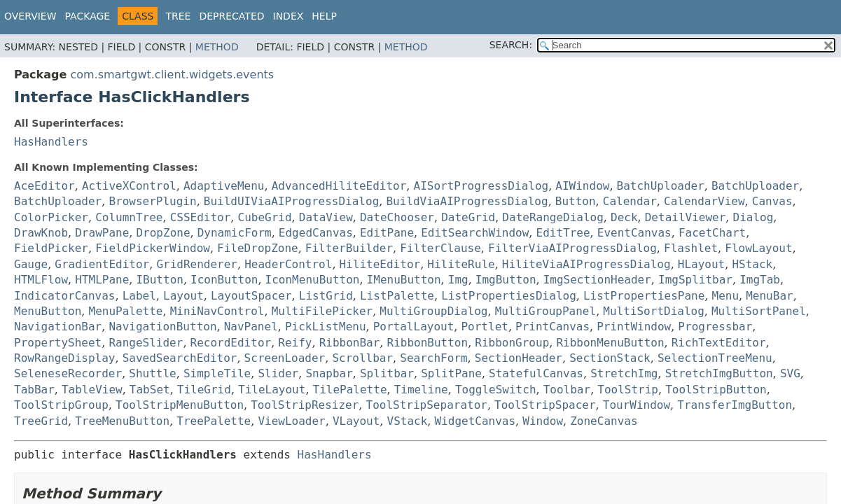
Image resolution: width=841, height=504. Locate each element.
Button (576, 201)
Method (217, 47)
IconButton (224, 280)
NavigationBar (58, 327)
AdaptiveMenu (224, 186)
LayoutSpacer (251, 296)
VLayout (356, 421)
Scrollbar (362, 358)
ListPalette (397, 296)
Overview (30, 16)
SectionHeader (519, 358)
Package (88, 16)
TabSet (150, 390)
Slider (278, 373)
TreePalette (214, 421)
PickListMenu (326, 327)
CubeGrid (265, 217)
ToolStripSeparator (427, 405)
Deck (624, 217)
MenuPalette (126, 311)
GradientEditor (102, 264)
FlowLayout (758, 248)
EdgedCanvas (316, 233)
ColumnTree (129, 217)
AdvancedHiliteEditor (339, 186)
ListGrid (326, 296)
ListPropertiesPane (644, 296)
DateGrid (468, 217)
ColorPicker (51, 217)
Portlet (484, 327)
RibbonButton (428, 343)
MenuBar (769, 296)
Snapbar (329, 373)
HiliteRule (461, 264)
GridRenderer (197, 264)
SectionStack (610, 358)
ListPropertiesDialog (509, 296)
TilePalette (350, 390)
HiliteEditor (380, 264)
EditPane (387, 233)
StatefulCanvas (536, 373)
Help (324, 16)
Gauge (31, 264)
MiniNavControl (217, 311)
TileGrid (204, 390)
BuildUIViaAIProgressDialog (291, 201)
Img (458, 280)
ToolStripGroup (61, 405)
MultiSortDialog (654, 311)
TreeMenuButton (122, 421)
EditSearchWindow (475, 233)
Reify (295, 343)
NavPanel (251, 327)
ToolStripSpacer (545, 405)
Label (139, 296)
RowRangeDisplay (65, 358)
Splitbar (387, 373)
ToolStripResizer (305, 405)
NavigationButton (162, 327)
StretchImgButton (719, 373)
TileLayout (272, 390)
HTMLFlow (41, 280)
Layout (183, 296)
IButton (159, 280)
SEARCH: (511, 45)
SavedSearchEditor (180, 358)
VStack (408, 421)
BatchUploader (661, 186)
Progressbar (715, 327)
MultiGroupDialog (433, 311)
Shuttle (152, 373)
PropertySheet (58, 343)
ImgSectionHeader (597, 280)
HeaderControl (288, 264)
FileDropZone (258, 248)
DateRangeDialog (553, 217)
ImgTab (760, 280)
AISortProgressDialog (481, 186)
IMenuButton (404, 280)
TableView (92, 390)
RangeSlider (146, 343)
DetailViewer (686, 217)
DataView (326, 217)
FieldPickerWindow (153, 248)
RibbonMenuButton (610, 343)
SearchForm (433, 358)
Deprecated (231, 16)
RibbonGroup (512, 343)
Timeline (421, 390)
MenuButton (48, 311)
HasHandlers (51, 142)
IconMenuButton (313, 280)
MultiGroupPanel (546, 311)
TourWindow (637, 405)
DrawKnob (41, 233)
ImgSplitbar (695, 280)
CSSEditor (201, 217)
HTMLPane (102, 280)
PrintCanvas (552, 327)
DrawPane (102, 233)
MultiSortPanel (759, 311)
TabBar (34, 390)
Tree (178, 16)
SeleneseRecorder (68, 373)
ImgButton (506, 280)
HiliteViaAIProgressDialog (586, 264)
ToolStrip (628, 390)
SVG (790, 373)
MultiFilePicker (322, 311)
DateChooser (397, 217)
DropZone (163, 233)
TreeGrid (41, 421)
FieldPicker (51, 248)
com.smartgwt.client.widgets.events (172, 75)
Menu (726, 296)
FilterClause (440, 248)
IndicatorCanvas (65, 296)
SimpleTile (217, 373)
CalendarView (704, 201)
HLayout (701, 264)
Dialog (753, 217)
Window (543, 421)
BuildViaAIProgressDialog (467, 201)
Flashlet (691, 248)
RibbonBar (350, 343)
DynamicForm (235, 233)
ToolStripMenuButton (180, 405)
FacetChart (712, 233)
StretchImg (624, 373)
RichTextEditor (719, 343)
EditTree (563, 233)
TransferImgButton (735, 405)
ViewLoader (291, 421)
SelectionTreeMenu (715, 358)
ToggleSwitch (496, 390)
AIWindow (582, 186)
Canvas (772, 201)
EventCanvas (634, 233)
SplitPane (451, 373)
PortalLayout (414, 327)
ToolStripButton (716, 390)
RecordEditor (231, 343)
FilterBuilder (349, 248)
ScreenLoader (285, 358)
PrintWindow (634, 327)
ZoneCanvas (604, 421)
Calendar (630, 201)
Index (289, 16)
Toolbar (567, 390)
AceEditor (44, 186)
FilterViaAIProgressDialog (572, 248)
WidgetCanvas (475, 421)
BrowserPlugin (152, 201)
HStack (752, 264)
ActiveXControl (129, 186)
